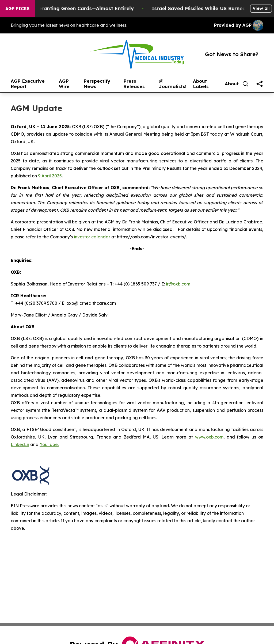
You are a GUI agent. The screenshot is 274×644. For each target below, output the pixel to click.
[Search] (245, 84)
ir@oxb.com (178, 284)
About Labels (201, 84)
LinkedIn (20, 444)
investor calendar (92, 237)
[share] (260, 84)
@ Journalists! (173, 84)
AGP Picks (17, 9)
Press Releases (134, 84)
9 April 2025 (50, 176)
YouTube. (49, 444)
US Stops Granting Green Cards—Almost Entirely (77, 8)
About (232, 84)
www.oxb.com (209, 437)
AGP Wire (64, 84)
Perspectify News (97, 84)
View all (261, 8)
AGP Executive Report (28, 84)
